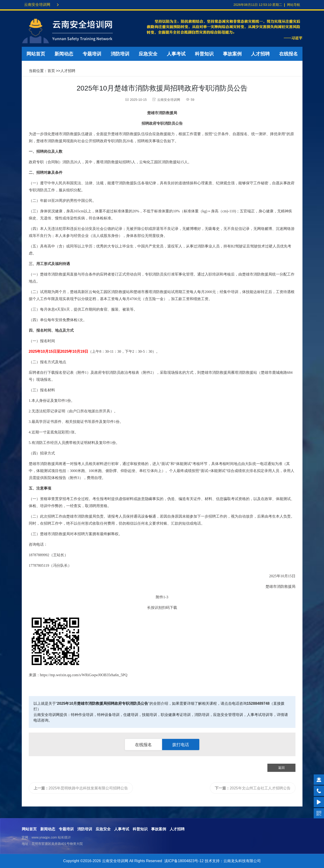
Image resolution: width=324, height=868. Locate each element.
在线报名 (288, 54)
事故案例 (232, 54)
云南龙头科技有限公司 (242, 861)
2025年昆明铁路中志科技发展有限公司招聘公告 (81, 788)
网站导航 (294, 5)
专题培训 (92, 54)
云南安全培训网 (37, 5)
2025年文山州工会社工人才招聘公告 (253, 788)
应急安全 (148, 54)
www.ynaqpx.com (44, 837)
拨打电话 (181, 745)
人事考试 (176, 54)
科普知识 (204, 54)
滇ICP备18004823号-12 (184, 861)
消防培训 (120, 54)
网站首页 (36, 54)
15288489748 (258, 703)
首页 (51, 71)
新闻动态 (64, 54)
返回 (281, 768)
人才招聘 (260, 54)
